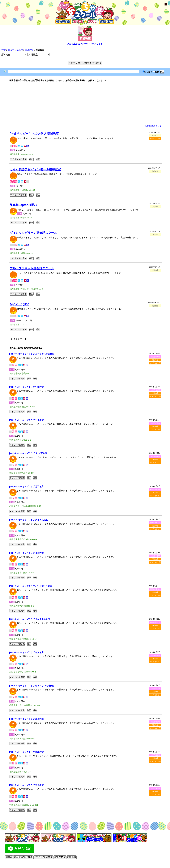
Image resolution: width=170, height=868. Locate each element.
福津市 (20, 50)
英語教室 (155, 360)
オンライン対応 (155, 139)
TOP (4, 50)
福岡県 (11, 50)
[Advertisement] (85, 103)
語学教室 (29, 50)
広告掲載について (153, 126)
